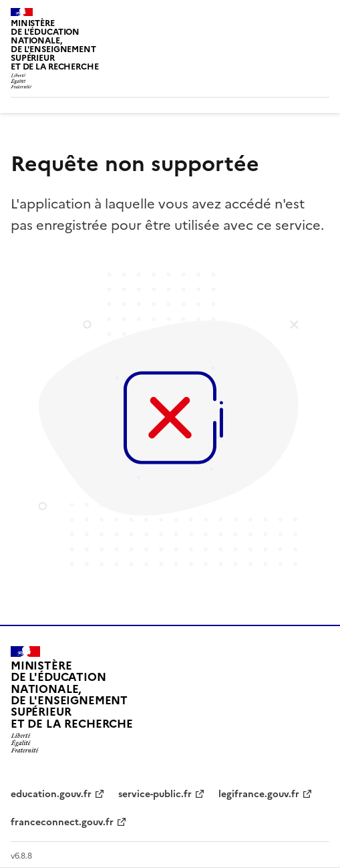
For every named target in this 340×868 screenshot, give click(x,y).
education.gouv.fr (51, 794)
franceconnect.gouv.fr (62, 822)
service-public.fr (155, 794)
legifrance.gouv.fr (259, 794)
